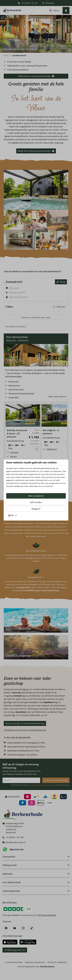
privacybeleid (47, 486)
